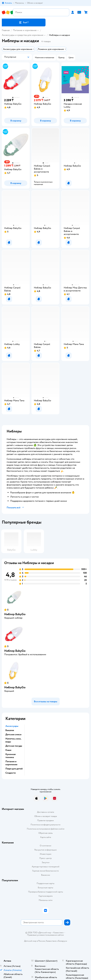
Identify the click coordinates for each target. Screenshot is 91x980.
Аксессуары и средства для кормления (23, 35)
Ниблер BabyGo (15, 614)
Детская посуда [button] (14, 746)
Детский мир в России (35, 941)
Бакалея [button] (10, 730)
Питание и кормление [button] (11, 763)
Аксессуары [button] (12, 726)
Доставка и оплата (45, 812)
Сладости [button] (11, 773)
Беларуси (63, 941)
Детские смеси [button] (13, 734)
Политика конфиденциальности (45, 825)
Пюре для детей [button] (14, 769)
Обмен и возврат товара (46, 816)
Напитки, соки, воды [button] (13, 740)
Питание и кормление (25, 30)
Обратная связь (45, 833)
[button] (24, 22)
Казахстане (51, 941)
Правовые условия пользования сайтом (45, 935)
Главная (6, 30)
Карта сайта (46, 837)
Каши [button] (8, 750)
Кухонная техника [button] (11, 756)
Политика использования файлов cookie (46, 829)
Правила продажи (45, 820)
